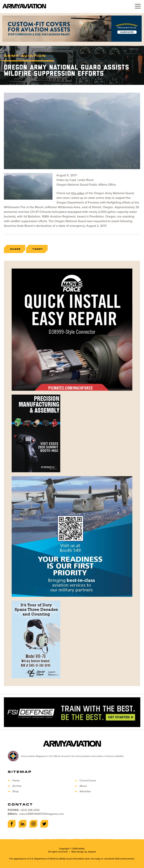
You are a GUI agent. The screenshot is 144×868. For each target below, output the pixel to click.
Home (16, 781)
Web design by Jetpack (84, 852)
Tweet (38, 249)
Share (15, 249)
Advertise (85, 791)
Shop (16, 791)
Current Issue (88, 781)
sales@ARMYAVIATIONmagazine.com (41, 814)
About (83, 786)
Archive (17, 786)
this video (78, 193)
